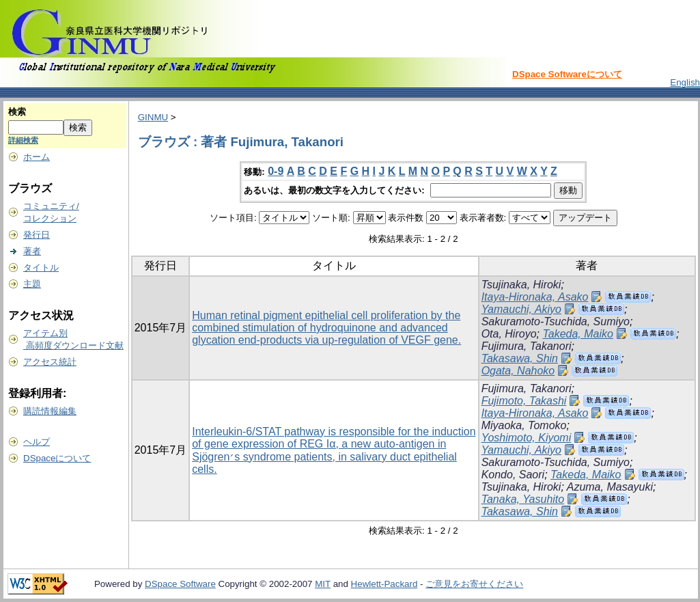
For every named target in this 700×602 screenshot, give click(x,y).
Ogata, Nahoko (518, 371)
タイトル (41, 268)
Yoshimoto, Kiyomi (527, 438)
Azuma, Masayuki (610, 487)
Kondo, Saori (513, 475)
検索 (17, 112)
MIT (323, 584)
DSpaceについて (57, 458)
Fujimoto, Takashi (524, 401)
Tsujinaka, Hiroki (521, 285)
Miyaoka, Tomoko (524, 425)
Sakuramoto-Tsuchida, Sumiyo (556, 321)
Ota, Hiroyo (509, 334)
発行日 (37, 235)
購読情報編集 (50, 411)
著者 (32, 251)
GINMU (153, 117)
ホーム (37, 157)
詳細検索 (23, 140)
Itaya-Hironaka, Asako (535, 297)
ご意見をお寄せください (474, 584)
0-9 (276, 171)
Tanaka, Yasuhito (523, 499)
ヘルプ (37, 442)
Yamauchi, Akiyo (521, 309)
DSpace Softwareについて (567, 74)
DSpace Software (180, 584)
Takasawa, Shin (520, 358)
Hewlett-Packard (384, 584)
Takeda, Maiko (577, 334)
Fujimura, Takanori (527, 346)
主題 (32, 284)
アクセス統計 (50, 362)
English (685, 82)
